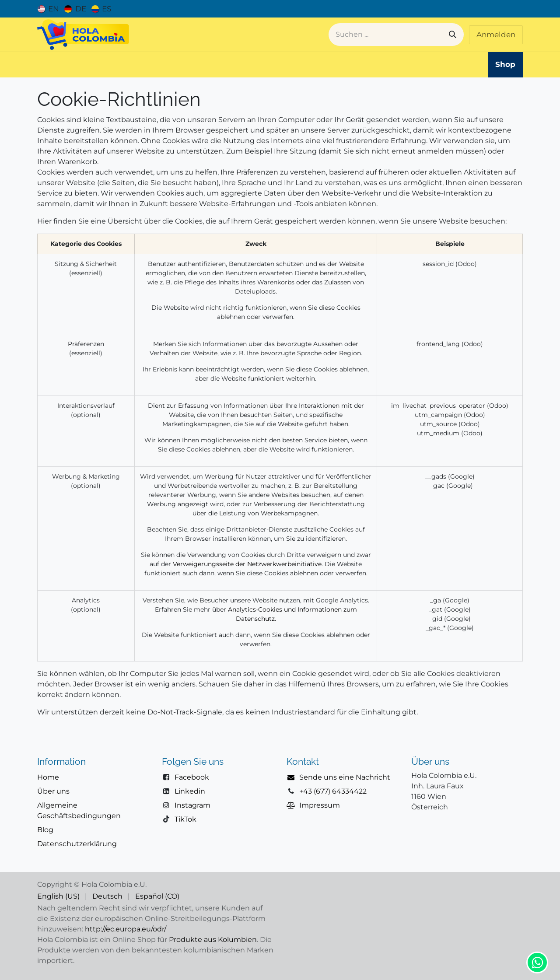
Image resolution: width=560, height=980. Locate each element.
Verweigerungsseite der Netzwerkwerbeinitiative (247, 564)
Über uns (53, 791)
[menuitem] (48, 9)
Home (48, 777)
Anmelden (496, 35)
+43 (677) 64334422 (333, 791)
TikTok (185, 819)
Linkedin (190, 791)
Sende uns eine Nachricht (345, 777)
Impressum (320, 805)
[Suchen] (453, 35)
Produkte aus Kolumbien (213, 940)
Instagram (192, 805)
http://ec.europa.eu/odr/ (126, 929)
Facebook (192, 777)
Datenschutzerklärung (77, 844)
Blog (45, 830)
